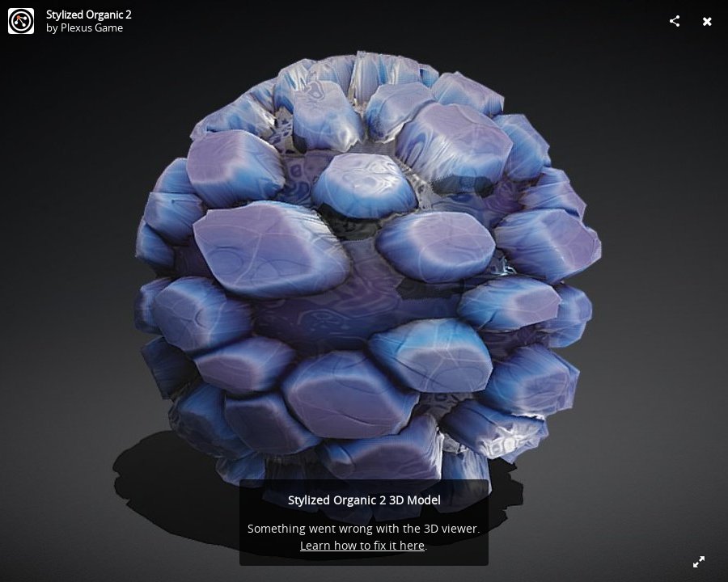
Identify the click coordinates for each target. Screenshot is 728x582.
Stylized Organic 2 (89, 15)
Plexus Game (92, 27)
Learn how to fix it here (362, 545)
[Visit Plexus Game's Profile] (21, 21)
